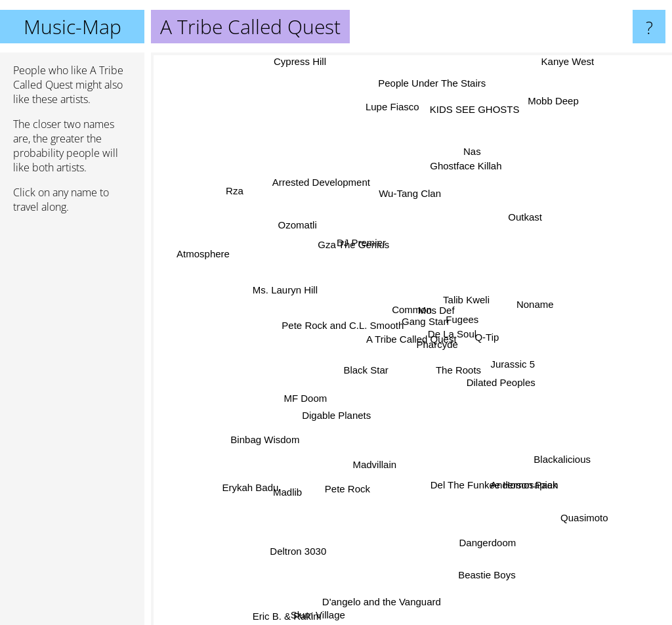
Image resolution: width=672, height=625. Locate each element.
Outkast (524, 225)
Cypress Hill (307, 61)
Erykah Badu (236, 486)
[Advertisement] (72, 425)
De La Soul (468, 348)
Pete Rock (347, 480)
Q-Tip (512, 329)
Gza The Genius (367, 257)
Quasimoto (595, 495)
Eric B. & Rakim (300, 616)
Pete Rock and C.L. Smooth (349, 317)
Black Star (363, 372)
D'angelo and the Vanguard (395, 572)
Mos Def (430, 286)
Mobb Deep (560, 103)
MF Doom (294, 391)
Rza (242, 205)
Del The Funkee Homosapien (491, 463)
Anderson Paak (515, 487)
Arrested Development (324, 199)
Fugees (474, 331)
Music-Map (73, 27)
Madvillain (394, 441)
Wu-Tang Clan (403, 208)
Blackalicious (574, 449)
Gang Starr (432, 324)
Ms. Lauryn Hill (296, 287)
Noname (531, 292)
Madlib (276, 491)
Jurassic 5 (507, 407)
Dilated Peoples (508, 420)
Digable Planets (344, 409)
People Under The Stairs (432, 107)
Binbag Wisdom (281, 428)
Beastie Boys (484, 590)
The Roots (479, 368)
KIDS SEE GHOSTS (468, 136)
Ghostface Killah (465, 190)
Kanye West (565, 61)
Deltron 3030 (287, 562)
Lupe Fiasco (394, 125)
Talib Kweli (471, 260)
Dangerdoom (478, 530)
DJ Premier (361, 231)
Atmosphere (197, 253)
